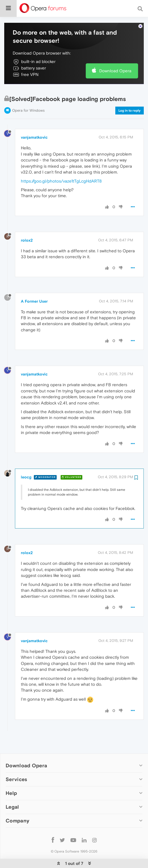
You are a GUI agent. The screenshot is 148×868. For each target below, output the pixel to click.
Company (17, 820)
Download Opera (115, 70)
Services (16, 779)
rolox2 (27, 240)
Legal (12, 807)
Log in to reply (130, 110)
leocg (26, 476)
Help (11, 793)
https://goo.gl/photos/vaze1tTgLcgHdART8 (61, 180)
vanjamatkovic (34, 137)
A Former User (34, 301)
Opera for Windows (28, 110)
